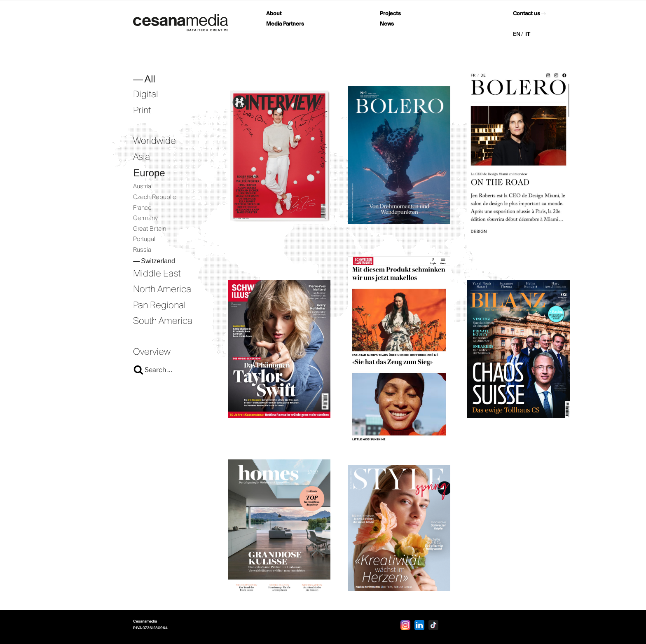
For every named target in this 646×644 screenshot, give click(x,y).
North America (162, 290)
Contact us (527, 14)
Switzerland (158, 261)
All (150, 79)
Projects (390, 14)
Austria (142, 187)
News (387, 24)
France (142, 208)
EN (517, 34)
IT (528, 34)
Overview (152, 352)
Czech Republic (154, 197)
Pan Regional (159, 306)
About (274, 14)
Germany (145, 218)
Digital (146, 95)
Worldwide (154, 141)
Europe (149, 173)
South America (163, 321)
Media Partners (285, 24)
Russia (142, 250)
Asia (142, 157)
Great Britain (150, 229)
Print (142, 111)
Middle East (157, 274)
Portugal (144, 239)
